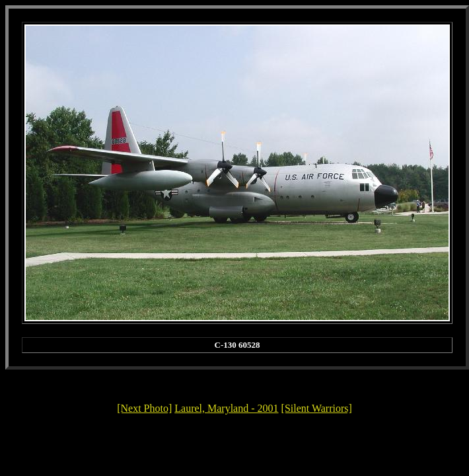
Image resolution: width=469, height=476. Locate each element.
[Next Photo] (144, 408)
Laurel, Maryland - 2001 (226, 408)
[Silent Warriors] (317, 408)
